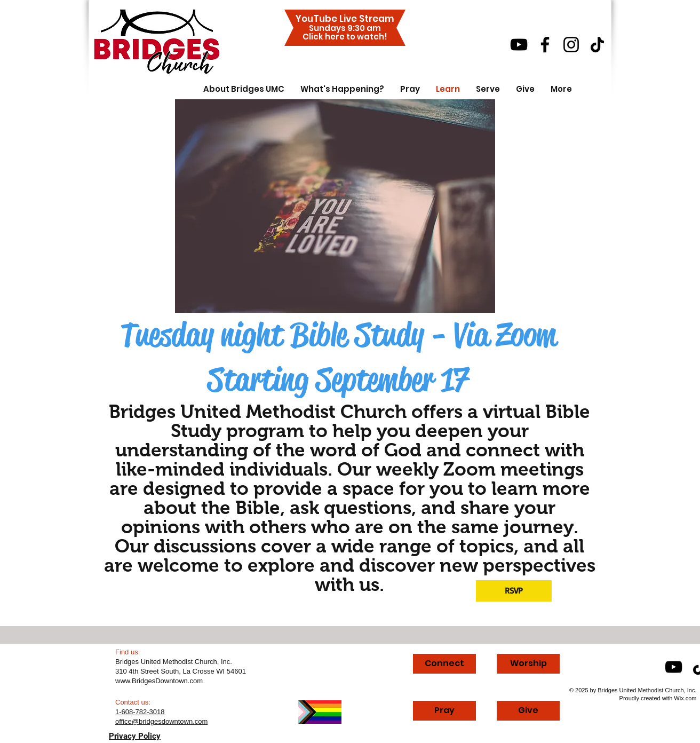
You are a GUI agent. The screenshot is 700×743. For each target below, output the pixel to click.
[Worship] (528, 664)
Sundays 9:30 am (345, 28)
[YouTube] (519, 45)
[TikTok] (597, 45)
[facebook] (345, 650)
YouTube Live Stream (345, 19)
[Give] (528, 711)
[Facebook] (545, 45)
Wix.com (685, 698)
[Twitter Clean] (309, 650)
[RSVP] (514, 591)
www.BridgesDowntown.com (159, 681)
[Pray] (444, 711)
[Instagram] (571, 45)
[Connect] (444, 664)
